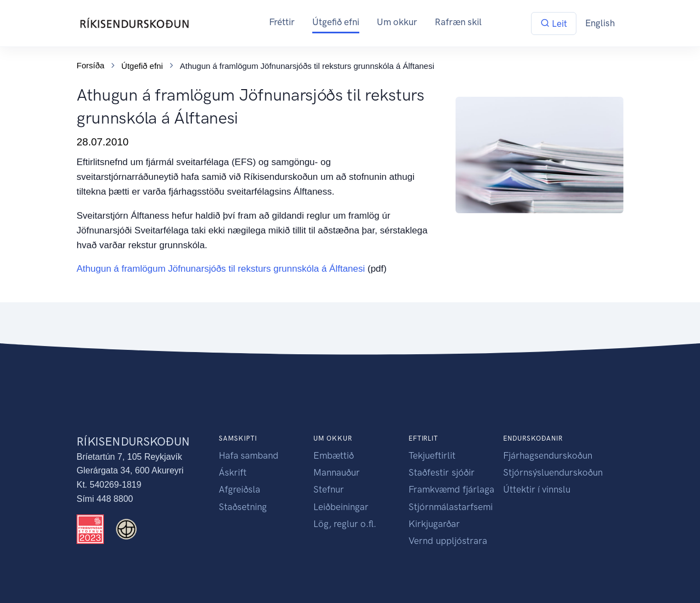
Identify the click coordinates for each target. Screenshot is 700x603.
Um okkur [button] (397, 22)
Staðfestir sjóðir (442, 472)
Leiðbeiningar (341, 507)
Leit (554, 24)
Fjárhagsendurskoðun (548, 455)
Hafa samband (249, 455)
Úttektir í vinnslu (537, 489)
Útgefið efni (336, 22)
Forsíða (91, 65)
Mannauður (337, 472)
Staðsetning (243, 507)
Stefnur (329, 489)
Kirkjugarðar (434, 524)
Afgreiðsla (240, 489)
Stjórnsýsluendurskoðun (553, 472)
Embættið (334, 455)
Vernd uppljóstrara (448, 541)
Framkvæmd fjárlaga (451, 489)
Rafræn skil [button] (458, 22)
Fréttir (282, 22)
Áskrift (233, 472)
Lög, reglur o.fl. (345, 524)
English (600, 23)
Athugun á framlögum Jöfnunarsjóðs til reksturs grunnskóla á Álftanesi (221, 269)
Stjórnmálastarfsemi (451, 507)
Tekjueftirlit (432, 455)
